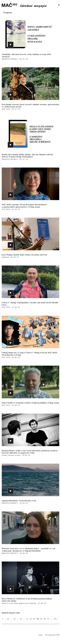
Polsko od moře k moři (11, 455)
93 (34, 619)
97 (48, 619)
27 (8, 619)
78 (21, 619)
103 (55, 619)
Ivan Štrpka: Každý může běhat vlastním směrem (24, 255)
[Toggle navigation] (59, 5)
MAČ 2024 (6, 109)
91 (27, 619)
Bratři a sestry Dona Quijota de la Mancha (19, 603)
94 (38, 619)
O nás (40, 635)
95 (41, 619)
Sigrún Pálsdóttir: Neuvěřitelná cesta (19, 501)
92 (31, 619)
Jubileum (6, 257)
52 (14, 619)
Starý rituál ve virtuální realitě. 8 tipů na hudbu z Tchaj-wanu (30, 403)
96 (45, 619)
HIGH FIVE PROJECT (10, 59)
